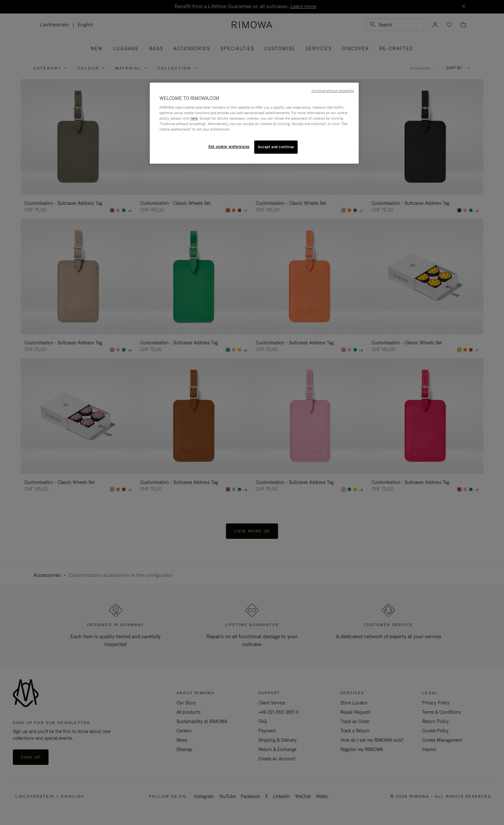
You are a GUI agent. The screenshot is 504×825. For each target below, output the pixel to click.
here (194, 118)
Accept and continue (276, 147)
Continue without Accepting (333, 91)
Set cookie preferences (229, 147)
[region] (254, 123)
